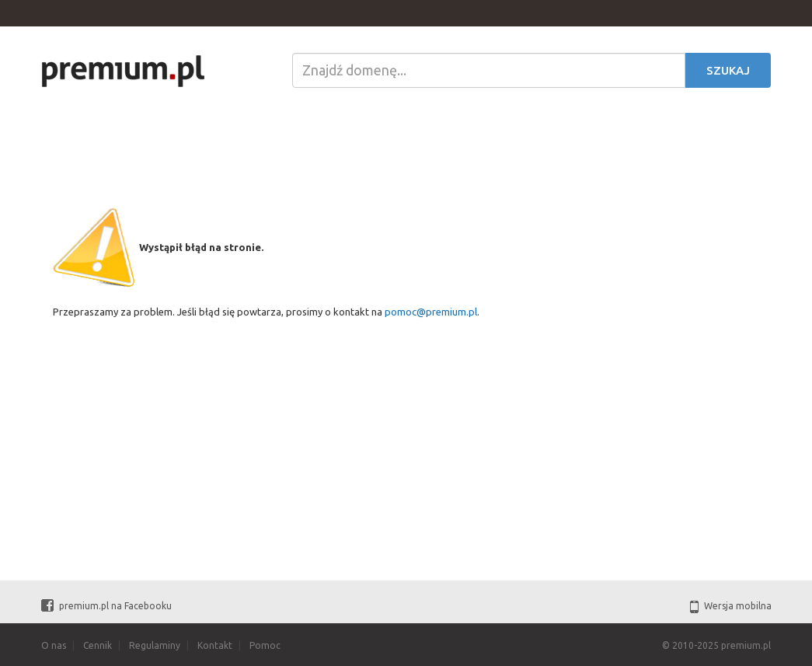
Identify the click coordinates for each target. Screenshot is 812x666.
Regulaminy (155, 645)
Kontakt (215, 645)
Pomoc (265, 645)
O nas (54, 645)
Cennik (98, 645)
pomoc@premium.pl (431, 312)
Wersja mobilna (731, 606)
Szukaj (728, 70)
